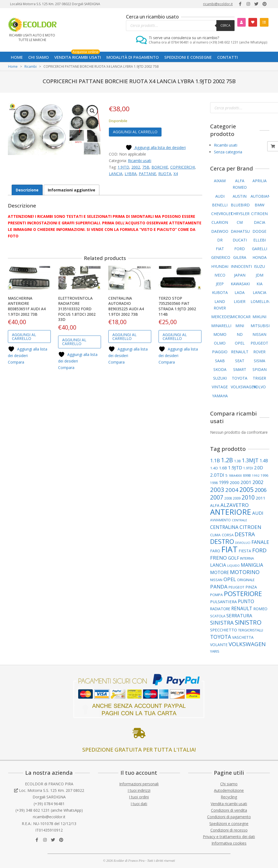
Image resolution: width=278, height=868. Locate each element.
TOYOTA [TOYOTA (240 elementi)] (221, 637)
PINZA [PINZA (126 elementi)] (251, 587)
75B (146, 167)
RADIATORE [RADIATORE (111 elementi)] (220, 609)
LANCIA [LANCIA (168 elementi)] (218, 565)
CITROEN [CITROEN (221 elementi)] (250, 527)
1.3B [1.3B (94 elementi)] (237, 461)
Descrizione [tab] (27, 190)
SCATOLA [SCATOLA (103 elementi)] (218, 616)
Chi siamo (229, 784)
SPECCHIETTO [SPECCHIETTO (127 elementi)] (224, 630)
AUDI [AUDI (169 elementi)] (258, 513)
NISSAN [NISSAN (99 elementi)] (216, 580)
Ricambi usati (140, 161)
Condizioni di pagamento (229, 817)
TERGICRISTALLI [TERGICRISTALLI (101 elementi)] (251, 630)
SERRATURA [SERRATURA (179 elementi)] (239, 616)
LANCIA (116, 174)
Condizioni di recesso (229, 830)
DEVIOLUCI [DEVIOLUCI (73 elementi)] (243, 543)
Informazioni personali (139, 784)
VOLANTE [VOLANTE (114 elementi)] (219, 645)
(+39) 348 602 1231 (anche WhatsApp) (49, 810)
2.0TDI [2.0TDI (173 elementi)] (217, 475)
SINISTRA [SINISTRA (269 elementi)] (222, 623)
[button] (92, 111)
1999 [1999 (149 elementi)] (224, 482)
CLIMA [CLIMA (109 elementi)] (215, 535)
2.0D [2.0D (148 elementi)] (259, 468)
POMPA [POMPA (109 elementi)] (217, 595)
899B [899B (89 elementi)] (247, 475)
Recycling (229, 797)
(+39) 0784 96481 (49, 804)
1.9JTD (123, 167)
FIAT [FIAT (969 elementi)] (229, 549)
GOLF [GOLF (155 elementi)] (233, 558)
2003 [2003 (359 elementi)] (217, 489)
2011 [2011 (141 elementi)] (261, 498)
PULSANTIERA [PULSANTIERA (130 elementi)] (223, 602)
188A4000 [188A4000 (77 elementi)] (235, 475)
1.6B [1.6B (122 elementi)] (223, 468)
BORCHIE (160, 167)
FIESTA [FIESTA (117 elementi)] (245, 551)
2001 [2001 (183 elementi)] (246, 482)
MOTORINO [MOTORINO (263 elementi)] (245, 572)
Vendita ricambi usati (229, 804)
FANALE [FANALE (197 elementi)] (260, 542)
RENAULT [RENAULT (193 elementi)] (242, 608)
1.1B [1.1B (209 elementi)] (215, 460)
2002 (136, 167)
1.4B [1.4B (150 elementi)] (264, 461)
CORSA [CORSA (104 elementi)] (228, 535)
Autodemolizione (229, 790)
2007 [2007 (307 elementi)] (217, 497)
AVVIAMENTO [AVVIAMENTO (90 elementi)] (220, 520)
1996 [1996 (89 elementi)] (264, 475)
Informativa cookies (229, 843)
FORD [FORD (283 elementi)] (259, 550)
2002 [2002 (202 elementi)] (258, 482)
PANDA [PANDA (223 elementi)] (219, 586)
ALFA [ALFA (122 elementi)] (215, 505)
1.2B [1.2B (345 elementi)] (227, 460)
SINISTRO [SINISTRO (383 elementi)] (248, 622)
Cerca (225, 25)
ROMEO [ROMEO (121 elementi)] (260, 609)
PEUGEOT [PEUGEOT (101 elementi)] (236, 587)
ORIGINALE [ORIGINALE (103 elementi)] (246, 580)
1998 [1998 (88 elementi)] (214, 483)
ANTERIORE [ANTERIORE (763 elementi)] (231, 512)
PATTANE (147, 174)
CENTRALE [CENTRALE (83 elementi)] (239, 520)
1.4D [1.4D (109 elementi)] (214, 468)
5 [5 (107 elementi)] (226, 475)
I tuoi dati (139, 804)
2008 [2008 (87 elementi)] (228, 498)
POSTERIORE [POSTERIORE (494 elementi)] (243, 593)
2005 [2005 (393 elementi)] (247, 490)
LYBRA (131, 174)
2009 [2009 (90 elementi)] (237, 498)
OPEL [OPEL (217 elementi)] (230, 579)
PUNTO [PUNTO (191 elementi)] (246, 601)
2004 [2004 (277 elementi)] (232, 490)
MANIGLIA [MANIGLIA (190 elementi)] (252, 565)
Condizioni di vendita (229, 810)
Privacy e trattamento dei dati (229, 837)
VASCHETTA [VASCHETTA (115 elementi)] (243, 637)
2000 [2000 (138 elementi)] (235, 482)
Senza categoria (228, 152)
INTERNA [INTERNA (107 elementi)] (247, 558)
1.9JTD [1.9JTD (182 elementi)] (235, 468)
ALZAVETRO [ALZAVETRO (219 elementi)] (235, 505)
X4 (176, 174)
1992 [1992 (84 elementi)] (256, 475)
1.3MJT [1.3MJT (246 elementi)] (250, 460)
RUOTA (165, 174)
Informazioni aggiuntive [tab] (72, 190)
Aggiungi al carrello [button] (24, 337)
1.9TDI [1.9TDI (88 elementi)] (248, 468)
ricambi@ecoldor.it (218, 4)
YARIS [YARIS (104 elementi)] (215, 651)
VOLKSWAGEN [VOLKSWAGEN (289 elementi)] (247, 644)
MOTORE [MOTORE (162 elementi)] (219, 572)
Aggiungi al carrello (135, 132)
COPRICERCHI (183, 167)
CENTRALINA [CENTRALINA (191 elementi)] (224, 527)
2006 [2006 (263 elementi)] (261, 490)
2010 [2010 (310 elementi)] (248, 497)
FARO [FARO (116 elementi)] (215, 551)
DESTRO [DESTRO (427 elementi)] (222, 541)
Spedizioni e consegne (229, 824)
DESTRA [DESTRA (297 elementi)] (245, 534)
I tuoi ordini (139, 797)
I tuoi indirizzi (139, 790)
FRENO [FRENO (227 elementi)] (219, 558)
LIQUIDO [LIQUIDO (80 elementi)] (233, 565)
